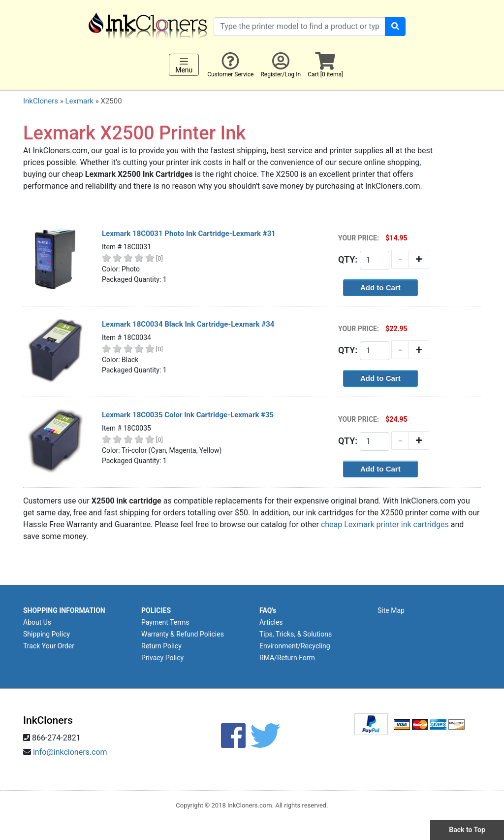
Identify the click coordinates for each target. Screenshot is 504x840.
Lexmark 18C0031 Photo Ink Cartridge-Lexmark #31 (189, 234)
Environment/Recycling (295, 646)
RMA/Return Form (287, 658)
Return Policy (161, 646)
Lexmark (79, 101)
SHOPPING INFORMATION (64, 610)
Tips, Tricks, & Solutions (296, 634)
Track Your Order (49, 646)
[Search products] (299, 27)
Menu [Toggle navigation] (184, 65)
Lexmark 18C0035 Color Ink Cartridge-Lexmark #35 (188, 415)
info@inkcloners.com (70, 752)
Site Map (391, 610)
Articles (271, 622)
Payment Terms (165, 622)
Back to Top (467, 830)
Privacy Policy (162, 658)
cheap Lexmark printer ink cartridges (385, 524)
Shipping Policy (47, 634)
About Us (37, 622)
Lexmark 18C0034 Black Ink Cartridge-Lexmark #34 (188, 324)
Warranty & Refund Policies (183, 634)
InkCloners (41, 101)
